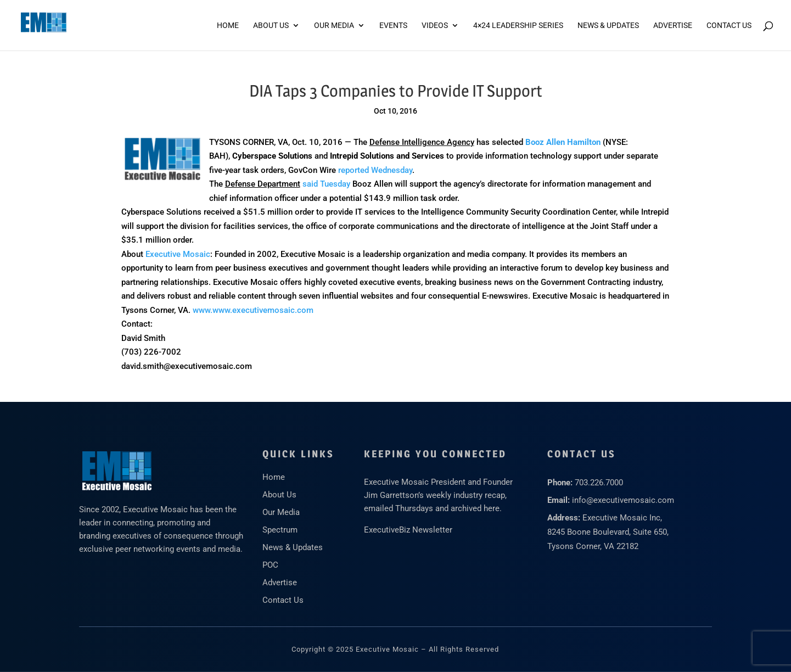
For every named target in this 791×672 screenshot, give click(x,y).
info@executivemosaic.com (623, 500)
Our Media (334, 26)
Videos (435, 26)
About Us (271, 26)
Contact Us (729, 26)
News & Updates (608, 26)
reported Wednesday (375, 170)
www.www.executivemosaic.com (253, 310)
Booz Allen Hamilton (563, 142)
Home (228, 26)
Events (393, 26)
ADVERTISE (673, 26)
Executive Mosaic (178, 254)
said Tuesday (326, 184)
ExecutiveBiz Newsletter (408, 530)
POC (270, 565)
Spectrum (280, 530)
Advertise (280, 583)
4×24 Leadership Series (518, 26)
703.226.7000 (599, 483)
